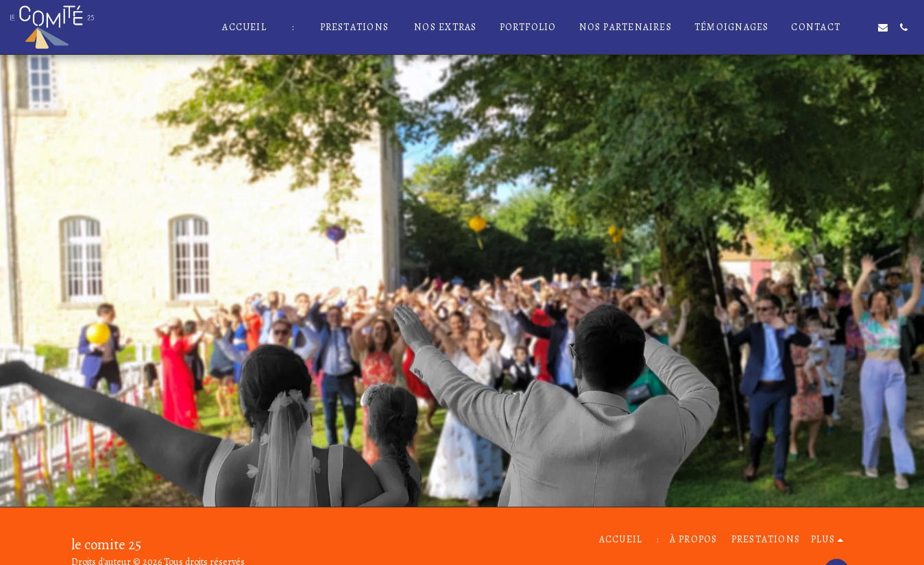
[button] (862, 27)
